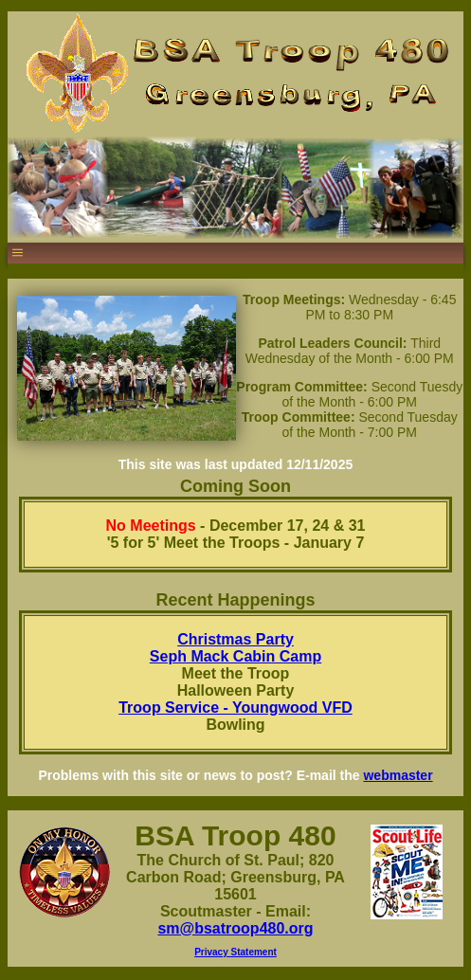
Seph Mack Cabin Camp (235, 656)
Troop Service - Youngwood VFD (235, 708)
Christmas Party (235, 639)
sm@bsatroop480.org (235, 928)
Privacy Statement (235, 952)
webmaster (398, 775)
